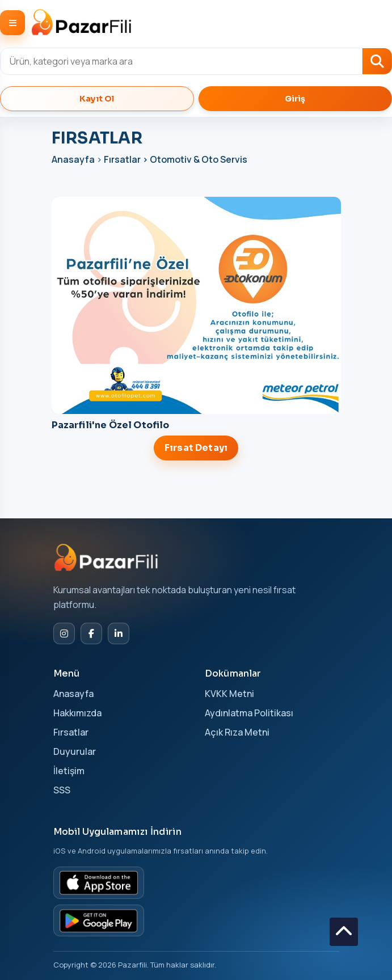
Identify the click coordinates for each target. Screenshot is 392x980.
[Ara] (377, 61)
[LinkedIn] (119, 633)
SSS (62, 790)
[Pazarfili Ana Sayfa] (107, 557)
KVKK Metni (229, 694)
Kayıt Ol (97, 99)
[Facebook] (91, 633)
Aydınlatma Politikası (249, 713)
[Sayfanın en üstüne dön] (344, 932)
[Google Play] (99, 920)
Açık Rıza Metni (237, 732)
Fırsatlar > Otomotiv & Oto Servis (176, 159)
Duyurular (75, 751)
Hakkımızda (77, 713)
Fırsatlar (71, 732)
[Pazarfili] (82, 23)
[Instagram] (64, 633)
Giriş (295, 99)
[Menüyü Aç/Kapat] (12, 23)
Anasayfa (74, 159)
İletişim (69, 771)
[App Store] (99, 882)
